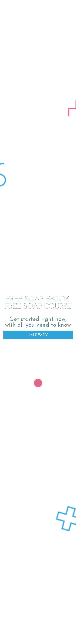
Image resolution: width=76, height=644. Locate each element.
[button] (38, 303)
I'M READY (38, 335)
